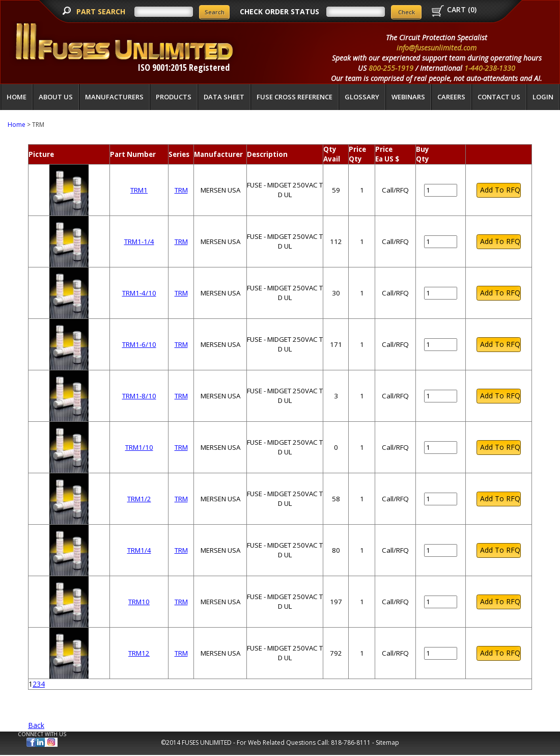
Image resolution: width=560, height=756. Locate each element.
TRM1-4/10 (139, 293)
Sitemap (387, 742)
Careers (451, 97)
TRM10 (139, 602)
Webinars (408, 97)
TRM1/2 (139, 499)
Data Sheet (224, 97)
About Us (56, 97)
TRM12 (139, 653)
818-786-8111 (351, 742)
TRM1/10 (139, 447)
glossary (362, 97)
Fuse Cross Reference (295, 97)
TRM (181, 190)
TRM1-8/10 (139, 396)
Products (174, 97)
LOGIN (543, 97)
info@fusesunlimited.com (437, 48)
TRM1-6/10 (139, 344)
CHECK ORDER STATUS (279, 11)
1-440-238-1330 (490, 68)
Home (17, 97)
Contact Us (499, 97)
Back (36, 725)
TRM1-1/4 (139, 241)
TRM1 (139, 190)
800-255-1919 (391, 68)
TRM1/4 (139, 550)
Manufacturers (114, 97)
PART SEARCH (102, 11)
